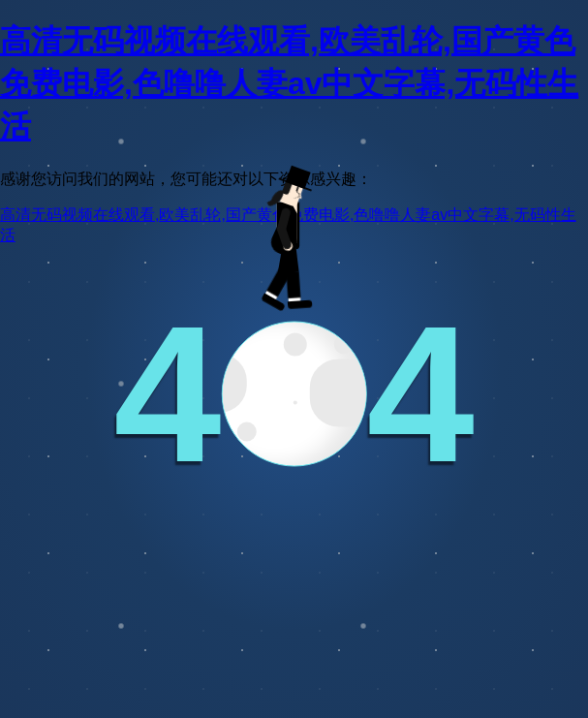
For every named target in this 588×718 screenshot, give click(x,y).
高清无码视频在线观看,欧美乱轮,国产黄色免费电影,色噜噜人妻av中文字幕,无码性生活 (289, 83)
